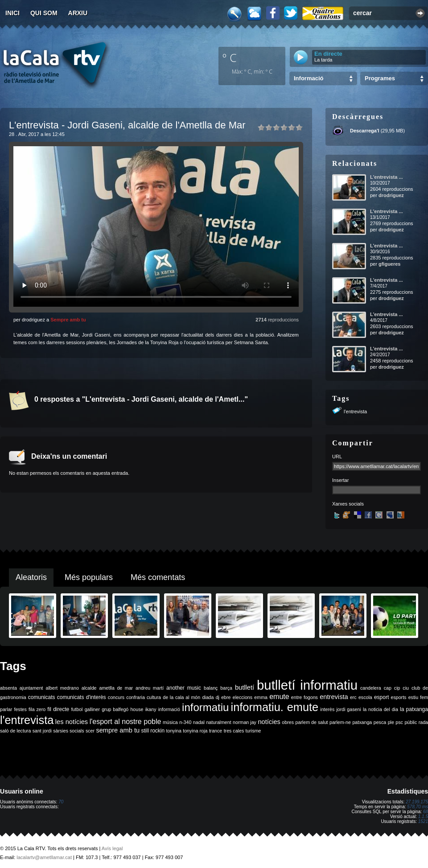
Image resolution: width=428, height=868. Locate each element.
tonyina (174, 731)
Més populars (89, 577)
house (137, 709)
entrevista (334, 697)
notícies (269, 722)
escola (365, 697)
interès (327, 709)
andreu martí (150, 688)
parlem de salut (311, 722)
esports (398, 697)
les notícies (72, 722)
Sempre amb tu (68, 320)
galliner (92, 709)
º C (230, 58)
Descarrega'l (365, 131)
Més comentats (158, 577)
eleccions (243, 697)
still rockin (153, 731)
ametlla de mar (116, 688)
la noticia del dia (381, 709)
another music (184, 688)
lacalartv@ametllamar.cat (44, 857)
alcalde (89, 688)
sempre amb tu (118, 730)
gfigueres (390, 264)
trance (216, 731)
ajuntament (31, 688)
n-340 (185, 722)
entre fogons (305, 697)
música (170, 722)
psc (399, 722)
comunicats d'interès (82, 697)
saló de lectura (15, 731)
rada (423, 722)
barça (226, 688)
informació (169, 709)
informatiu (205, 707)
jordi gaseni (348, 709)
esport (381, 697)
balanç (211, 688)
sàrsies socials (68, 731)
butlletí (245, 687)
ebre (226, 697)
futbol (77, 709)
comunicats (42, 697)
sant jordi (42, 731)
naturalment (218, 722)
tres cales (234, 731)
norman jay (245, 722)
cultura (154, 697)
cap (388, 688)
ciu (406, 688)
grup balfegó (115, 709)
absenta (8, 688)
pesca (380, 722)
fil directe (58, 709)
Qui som (44, 13)
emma (261, 697)
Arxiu (78, 13)
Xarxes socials (348, 504)
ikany (151, 709)
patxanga (362, 722)
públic (411, 722)
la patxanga (414, 709)
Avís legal (112, 848)
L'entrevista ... (387, 177)
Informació (309, 78)
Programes (380, 78)
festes (20, 709)
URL (337, 457)
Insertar (340, 480)
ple (391, 722)
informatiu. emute (275, 707)
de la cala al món (181, 697)
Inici (12, 13)
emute (279, 697)
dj (218, 697)
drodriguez (391, 195)
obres (288, 722)
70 (61, 802)
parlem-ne (340, 722)
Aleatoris (31, 577)
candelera (371, 688)
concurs (116, 697)
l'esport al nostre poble (126, 722)
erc (353, 697)
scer (90, 731)
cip (397, 688)
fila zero (37, 709)
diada (208, 697)
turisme (253, 731)
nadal (199, 722)
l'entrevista (355, 411)
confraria (135, 697)
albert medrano (62, 688)
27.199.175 (417, 802)
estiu (414, 697)
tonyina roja (195, 731)
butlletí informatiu (307, 685)
